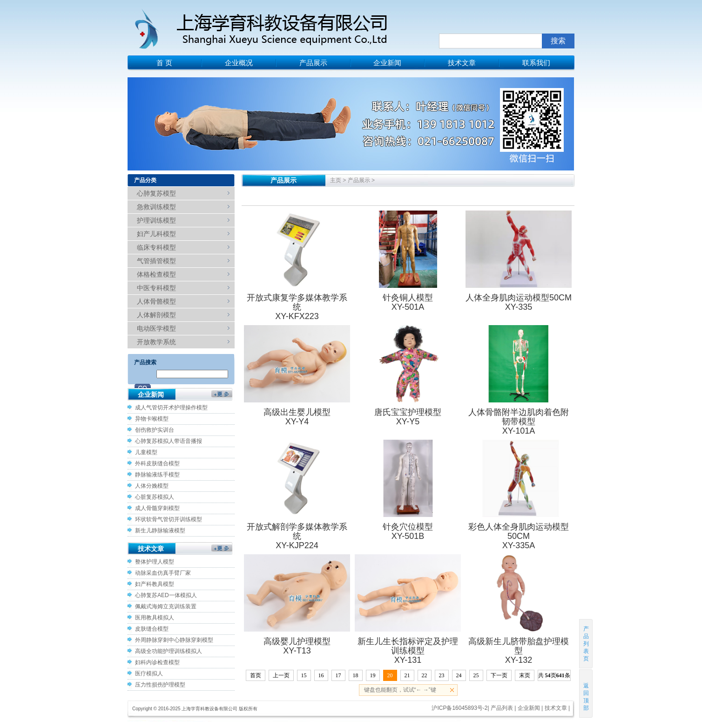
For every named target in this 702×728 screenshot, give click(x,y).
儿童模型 (146, 452)
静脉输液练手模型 (157, 475)
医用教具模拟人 (155, 618)
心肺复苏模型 (156, 193)
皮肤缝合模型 (152, 629)
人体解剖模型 (156, 315)
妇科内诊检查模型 (157, 662)
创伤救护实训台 (155, 430)
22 (425, 675)
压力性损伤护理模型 (160, 685)
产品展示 (313, 63)
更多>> (222, 397)
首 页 (164, 63)
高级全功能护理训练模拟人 (169, 651)
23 (442, 675)
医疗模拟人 (149, 674)
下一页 (499, 675)
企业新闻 (387, 63)
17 (338, 675)
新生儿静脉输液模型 (160, 531)
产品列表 (502, 708)
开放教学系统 (156, 342)
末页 (525, 675)
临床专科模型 (156, 247)
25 (476, 675)
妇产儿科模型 (156, 234)
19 (373, 675)
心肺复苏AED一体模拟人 (166, 595)
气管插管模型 (156, 261)
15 (304, 675)
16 (321, 675)
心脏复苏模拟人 (155, 497)
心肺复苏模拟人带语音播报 (169, 441)
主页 (336, 180)
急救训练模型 (156, 207)
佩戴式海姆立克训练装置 (166, 606)
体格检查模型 (156, 274)
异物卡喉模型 (152, 419)
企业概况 (239, 63)
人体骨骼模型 (156, 301)
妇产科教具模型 (155, 584)
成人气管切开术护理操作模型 (171, 408)
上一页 (281, 675)
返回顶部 (586, 693)
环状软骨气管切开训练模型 (169, 519)
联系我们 (536, 63)
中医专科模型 (156, 288)
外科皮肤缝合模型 (157, 463)
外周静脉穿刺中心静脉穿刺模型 (174, 640)
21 (407, 675)
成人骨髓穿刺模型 (157, 508)
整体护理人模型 (155, 562)
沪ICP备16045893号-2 (459, 708)
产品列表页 (586, 644)
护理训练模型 (156, 220)
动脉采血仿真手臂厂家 (163, 573)
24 (459, 675)
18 (356, 675)
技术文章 (462, 63)
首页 (256, 675)
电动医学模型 (156, 328)
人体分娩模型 (152, 486)
